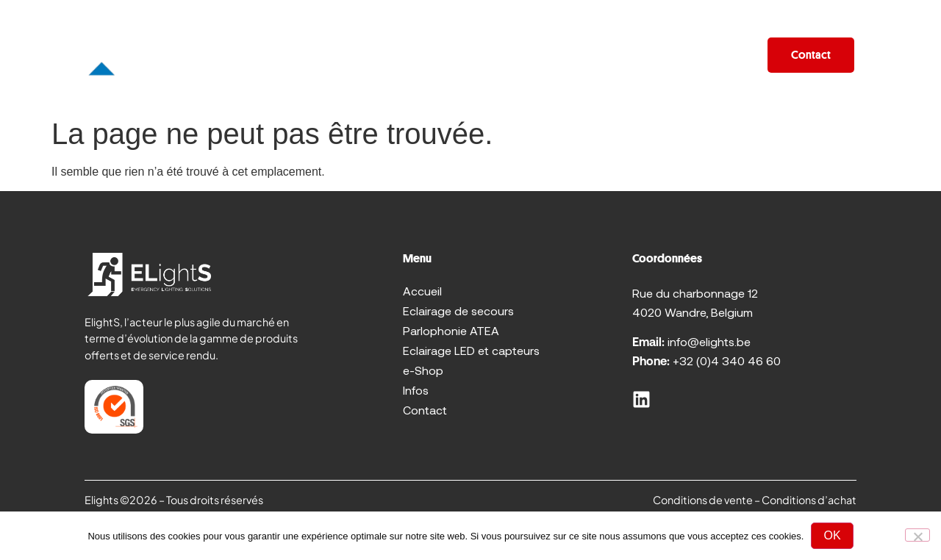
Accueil (203, 55)
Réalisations (567, 55)
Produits (291, 55)
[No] (917, 535)
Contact (425, 410)
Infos (725, 55)
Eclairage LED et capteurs (471, 350)
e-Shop (657, 55)
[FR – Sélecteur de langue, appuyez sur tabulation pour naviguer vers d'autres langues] (888, 55)
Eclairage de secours (458, 310)
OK (832, 535)
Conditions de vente (703, 500)
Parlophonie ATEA (451, 330)
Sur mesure (464, 55)
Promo (378, 55)
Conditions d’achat (809, 500)
